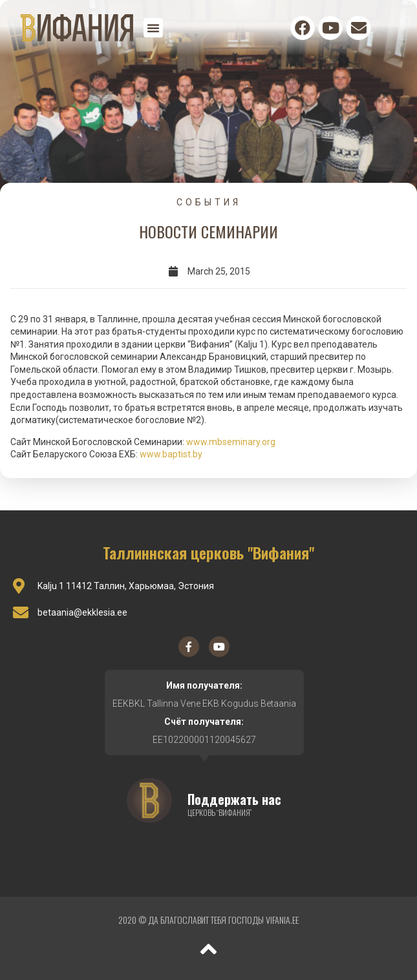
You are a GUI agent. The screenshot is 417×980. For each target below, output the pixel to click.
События (209, 202)
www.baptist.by (171, 454)
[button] (153, 28)
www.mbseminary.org (231, 442)
